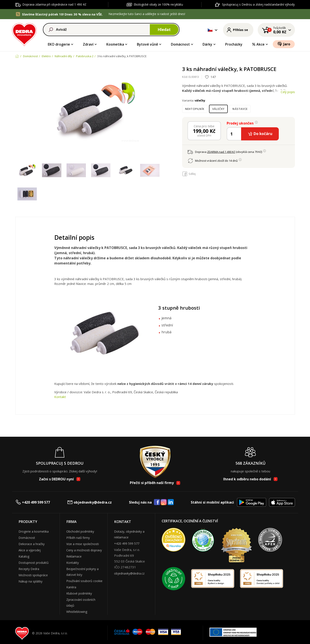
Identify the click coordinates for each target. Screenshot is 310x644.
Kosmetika (115, 44)
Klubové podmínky (79, 593)
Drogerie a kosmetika (34, 531)
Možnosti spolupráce (33, 575)
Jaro (284, 44)
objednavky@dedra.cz (89, 502)
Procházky (234, 44)
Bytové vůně (147, 44)
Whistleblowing (77, 612)
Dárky (207, 44)
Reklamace (74, 556)
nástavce (240, 109)
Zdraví (88, 44)
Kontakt (60, 397)
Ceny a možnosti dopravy (84, 550)
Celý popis (288, 92)
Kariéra (71, 587)
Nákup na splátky (30, 581)
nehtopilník (195, 109)
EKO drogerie (59, 44)
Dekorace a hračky (32, 544)
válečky (218, 109)
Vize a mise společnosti (83, 544)
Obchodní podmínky (80, 531)
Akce (258, 44)
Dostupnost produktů (34, 563)
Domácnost (180, 44)
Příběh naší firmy (78, 538)
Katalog (24, 556)
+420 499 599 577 (33, 502)
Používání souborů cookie (84, 581)
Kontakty (73, 563)
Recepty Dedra (29, 569)
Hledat (164, 29)
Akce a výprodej (30, 550)
